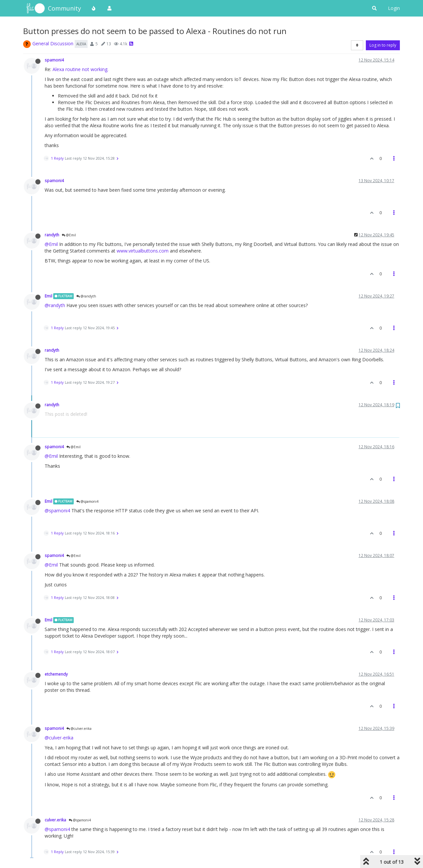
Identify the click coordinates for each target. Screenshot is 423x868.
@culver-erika (59, 738)
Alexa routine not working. (80, 69)
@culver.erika (79, 729)
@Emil (69, 235)
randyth (52, 235)
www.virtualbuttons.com (143, 251)
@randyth (86, 296)
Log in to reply (383, 45)
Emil (48, 296)
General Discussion (53, 43)
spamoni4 (54, 60)
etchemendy (56, 674)
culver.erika (55, 820)
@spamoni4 (87, 501)
